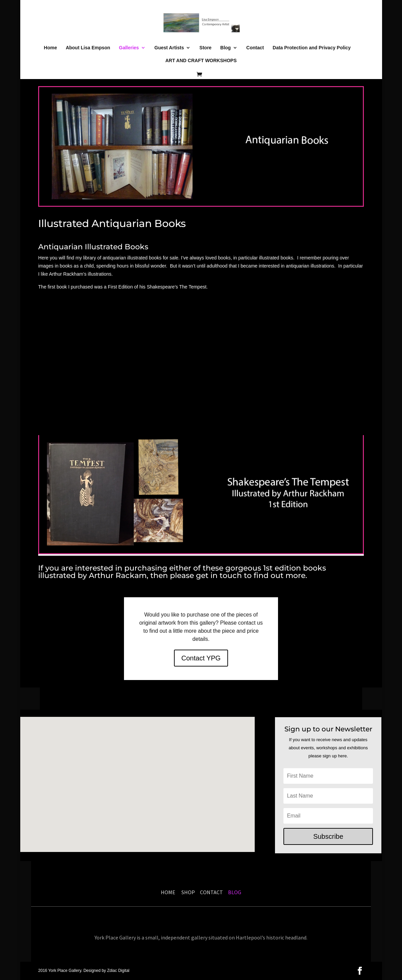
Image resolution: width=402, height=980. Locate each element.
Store (205, 48)
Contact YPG (201, 658)
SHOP (189, 892)
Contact (255, 48)
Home (51, 48)
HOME (168, 892)
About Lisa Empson (88, 48)
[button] (161, 809)
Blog (225, 48)
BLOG (234, 892)
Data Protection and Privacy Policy (312, 48)
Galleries (129, 48)
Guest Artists (169, 48)
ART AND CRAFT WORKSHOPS (201, 61)
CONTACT (211, 892)
